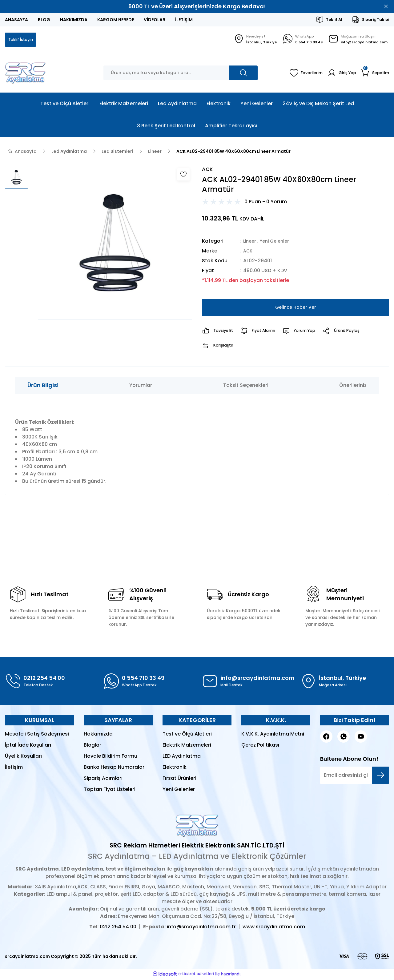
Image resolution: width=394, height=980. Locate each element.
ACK (248, 252)
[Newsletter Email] (355, 777)
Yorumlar (141, 387)
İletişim (14, 769)
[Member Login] (340, 73)
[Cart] (374, 73)
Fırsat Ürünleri (179, 780)
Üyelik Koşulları (23, 758)
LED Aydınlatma (182, 758)
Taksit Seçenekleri (246, 387)
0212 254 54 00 (118, 928)
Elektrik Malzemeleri (187, 746)
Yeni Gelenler (277, 242)
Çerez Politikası (260, 746)
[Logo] (25, 73)
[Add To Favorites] (183, 175)
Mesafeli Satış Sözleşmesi (37, 735)
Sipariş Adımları (103, 780)
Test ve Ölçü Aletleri (187, 735)
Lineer (250, 242)
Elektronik (175, 769)
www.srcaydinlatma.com (274, 928)
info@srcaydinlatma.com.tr (201, 928)
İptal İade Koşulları (28, 746)
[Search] (181, 73)
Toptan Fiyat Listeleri (110, 791)
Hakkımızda (98, 735)
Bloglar (92, 746)
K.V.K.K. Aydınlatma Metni (273, 735)
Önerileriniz (353, 387)
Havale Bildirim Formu (111, 758)
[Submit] (380, 777)
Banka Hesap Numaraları (115, 769)
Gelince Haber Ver (296, 309)
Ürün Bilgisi (43, 387)
